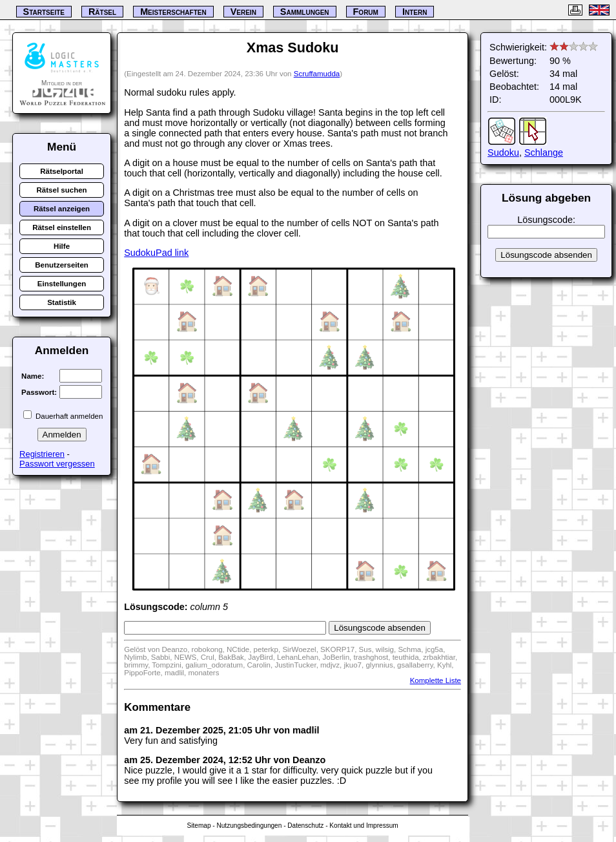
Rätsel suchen (62, 190)
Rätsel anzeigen (62, 209)
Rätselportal (62, 171)
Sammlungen (305, 12)
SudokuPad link (156, 253)
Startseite (44, 12)
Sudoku (503, 153)
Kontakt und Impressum (364, 826)
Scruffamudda (317, 74)
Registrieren (42, 454)
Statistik (62, 302)
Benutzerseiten (62, 265)
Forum (366, 12)
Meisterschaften (173, 12)
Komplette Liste (436, 680)
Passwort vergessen (57, 464)
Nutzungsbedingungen (249, 826)
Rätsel (102, 12)
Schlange (544, 153)
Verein (243, 12)
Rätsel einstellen (62, 227)
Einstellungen (62, 284)
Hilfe (62, 246)
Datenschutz (305, 826)
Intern (415, 12)
